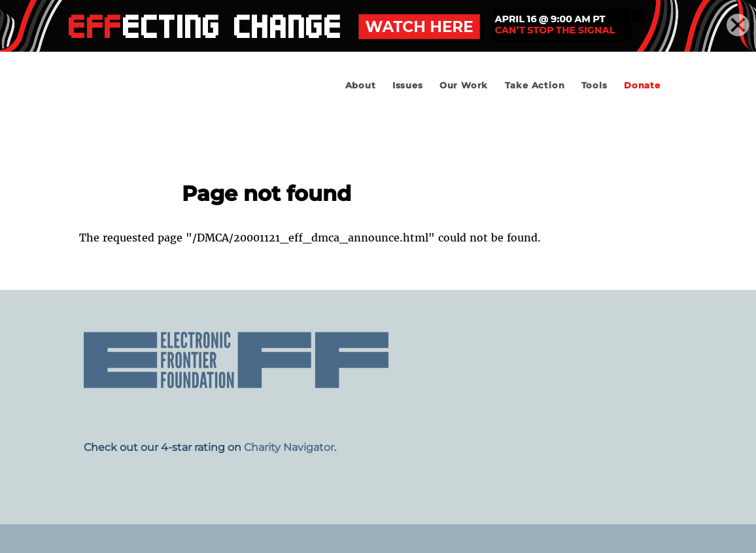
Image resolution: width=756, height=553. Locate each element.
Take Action (535, 85)
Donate (642, 85)
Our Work (464, 85)
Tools (594, 85)
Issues (408, 85)
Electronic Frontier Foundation (184, 122)
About (361, 85)
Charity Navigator (289, 447)
